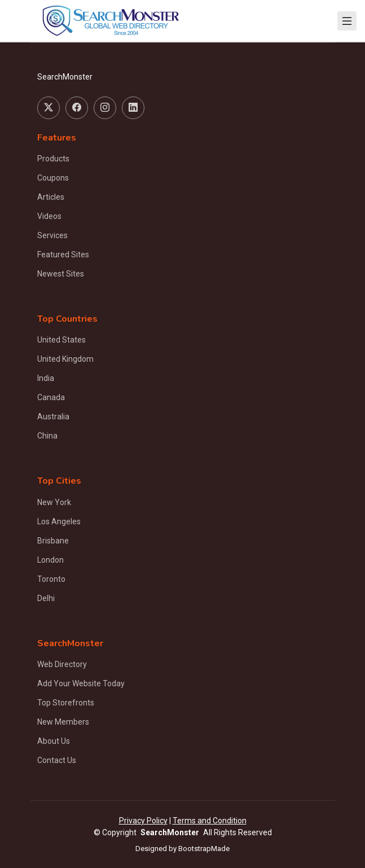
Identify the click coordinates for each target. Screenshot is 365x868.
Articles (51, 197)
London (50, 560)
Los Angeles (59, 521)
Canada (51, 397)
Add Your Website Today (81, 683)
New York (54, 502)
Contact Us (57, 760)
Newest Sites (61, 274)
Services (52, 235)
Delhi (46, 598)
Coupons (53, 178)
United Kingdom (65, 359)
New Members (63, 722)
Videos (49, 216)
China (47, 436)
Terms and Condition (210, 821)
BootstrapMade (204, 849)
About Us (54, 741)
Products (53, 159)
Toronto (51, 579)
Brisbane (53, 541)
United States (61, 340)
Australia (53, 417)
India (46, 378)
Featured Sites (63, 255)
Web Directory (62, 664)
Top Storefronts (66, 703)
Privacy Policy (143, 821)
